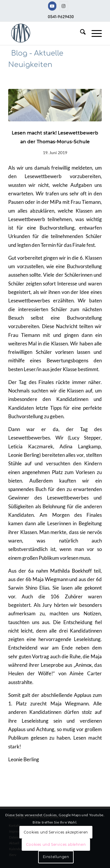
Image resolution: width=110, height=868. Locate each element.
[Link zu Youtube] (52, 6)
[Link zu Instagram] (64, 6)
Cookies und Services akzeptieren (56, 832)
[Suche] (80, 33)
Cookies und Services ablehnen (56, 844)
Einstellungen (56, 857)
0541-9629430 (61, 17)
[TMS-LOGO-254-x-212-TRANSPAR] (46, 33)
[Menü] (94, 33)
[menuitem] (80, 33)
